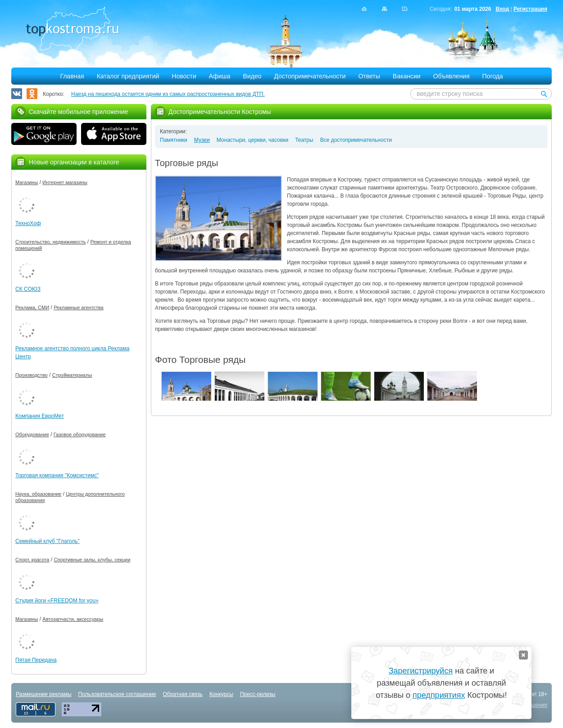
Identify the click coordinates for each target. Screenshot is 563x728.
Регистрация (530, 9)
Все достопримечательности (356, 140)
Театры (304, 140)
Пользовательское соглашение (117, 694)
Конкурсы (221, 694)
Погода (493, 76)
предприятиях (439, 695)
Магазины (27, 182)
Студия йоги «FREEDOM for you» (57, 601)
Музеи (202, 140)
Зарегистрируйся (421, 671)
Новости (184, 76)
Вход (502, 9)
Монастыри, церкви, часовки (252, 140)
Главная (72, 76)
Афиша (220, 76)
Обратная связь (182, 694)
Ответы (369, 76)
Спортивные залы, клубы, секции (92, 560)
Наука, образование (38, 494)
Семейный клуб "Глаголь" (48, 541)
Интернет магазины (65, 182)
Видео (252, 76)
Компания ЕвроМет (40, 416)
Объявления (452, 76)
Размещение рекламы (44, 694)
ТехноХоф (28, 223)
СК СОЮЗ (28, 289)
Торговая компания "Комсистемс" (57, 475)
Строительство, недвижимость (50, 242)
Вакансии (407, 76)
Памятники (174, 140)
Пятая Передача (36, 660)
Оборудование (32, 434)
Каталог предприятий (128, 76)
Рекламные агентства (79, 307)
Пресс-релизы (258, 694)
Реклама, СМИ (32, 307)
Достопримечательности (310, 76)
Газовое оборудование (80, 434)
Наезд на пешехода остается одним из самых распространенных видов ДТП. (168, 94)
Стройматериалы (72, 375)
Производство (32, 375)
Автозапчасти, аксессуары (73, 619)
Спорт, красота (32, 560)
